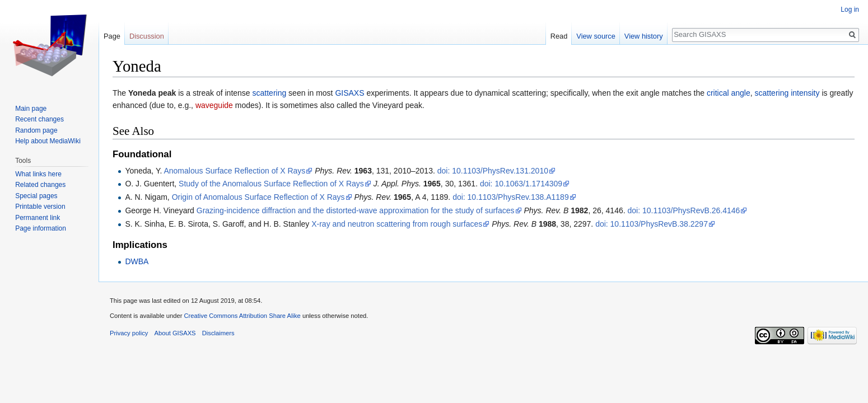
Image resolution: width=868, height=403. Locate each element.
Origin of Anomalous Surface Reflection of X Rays (258, 197)
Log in (850, 10)
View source (596, 36)
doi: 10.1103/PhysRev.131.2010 (493, 171)
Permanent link (38, 218)
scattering (270, 93)
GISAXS (349, 93)
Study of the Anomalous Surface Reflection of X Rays (271, 184)
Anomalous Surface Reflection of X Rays (234, 171)
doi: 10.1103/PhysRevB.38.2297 (652, 224)
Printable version (40, 207)
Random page (36, 130)
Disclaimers (218, 333)
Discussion (147, 36)
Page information (41, 228)
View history (644, 36)
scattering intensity (787, 93)
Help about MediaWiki (48, 141)
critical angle (729, 93)
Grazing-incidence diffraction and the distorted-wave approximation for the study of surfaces (356, 210)
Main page (31, 109)
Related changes (40, 185)
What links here (38, 174)
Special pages (36, 196)
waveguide (214, 105)
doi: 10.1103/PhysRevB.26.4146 (683, 210)
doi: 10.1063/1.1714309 (521, 184)
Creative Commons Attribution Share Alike (242, 316)
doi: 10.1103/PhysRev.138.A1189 (511, 197)
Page (112, 36)
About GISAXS (175, 333)
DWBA (137, 261)
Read (559, 36)
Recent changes (39, 119)
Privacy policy (129, 333)
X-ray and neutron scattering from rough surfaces (397, 224)
